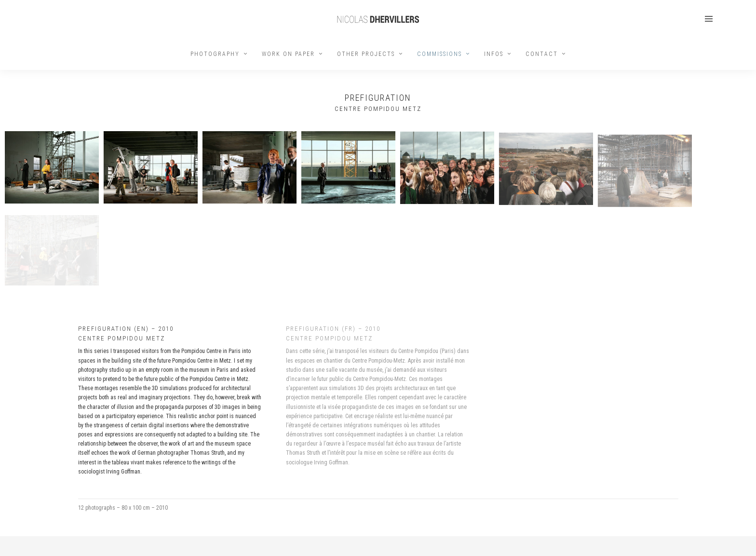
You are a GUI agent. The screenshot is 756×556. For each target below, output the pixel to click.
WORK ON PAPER (288, 54)
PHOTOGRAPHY (215, 54)
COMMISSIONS (439, 54)
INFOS (494, 54)
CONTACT (542, 54)
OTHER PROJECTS (366, 54)
